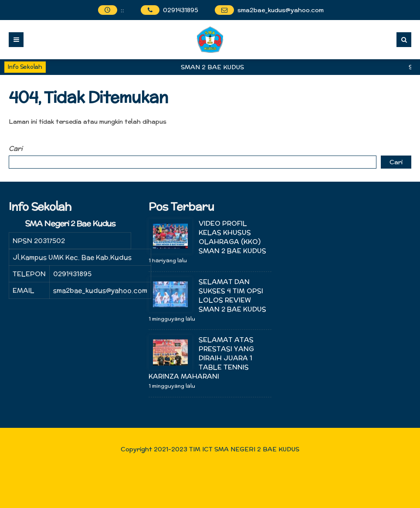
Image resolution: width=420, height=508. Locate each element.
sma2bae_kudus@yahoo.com (281, 10)
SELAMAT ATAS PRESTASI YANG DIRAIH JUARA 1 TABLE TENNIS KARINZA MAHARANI (201, 358)
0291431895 (181, 10)
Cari (16, 148)
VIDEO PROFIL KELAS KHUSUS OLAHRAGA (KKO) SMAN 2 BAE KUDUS (233, 237)
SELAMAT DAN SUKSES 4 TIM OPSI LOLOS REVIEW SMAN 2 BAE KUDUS (232, 295)
